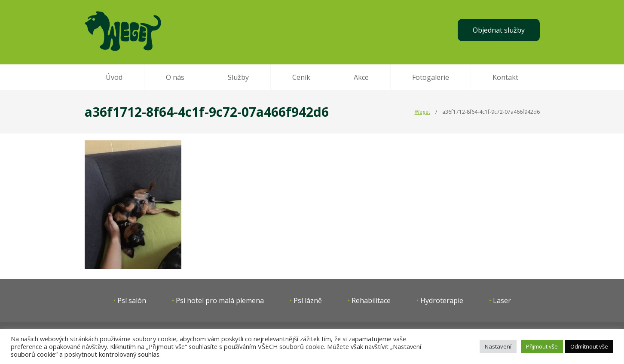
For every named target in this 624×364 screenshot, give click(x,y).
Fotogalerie (431, 77)
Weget (422, 112)
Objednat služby (499, 30)
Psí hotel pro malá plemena (220, 300)
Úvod (114, 77)
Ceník (301, 77)
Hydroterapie (442, 300)
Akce (361, 77)
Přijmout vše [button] (542, 346)
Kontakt (505, 77)
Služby (238, 77)
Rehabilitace (371, 300)
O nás (175, 77)
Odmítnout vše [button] (589, 346)
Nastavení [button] (498, 346)
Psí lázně (308, 300)
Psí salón (132, 300)
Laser (502, 300)
